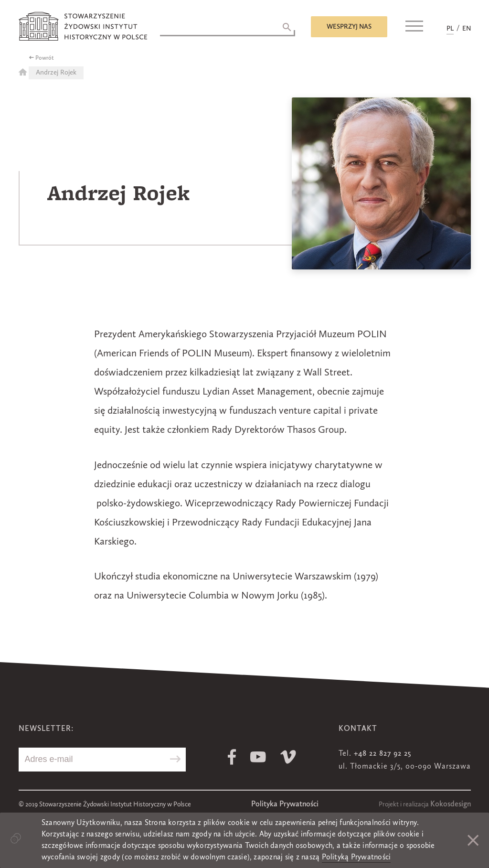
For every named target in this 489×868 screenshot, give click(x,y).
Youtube (258, 757)
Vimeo (288, 757)
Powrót (45, 58)
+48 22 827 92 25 (383, 754)
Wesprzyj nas (349, 27)
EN (467, 29)
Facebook (232, 757)
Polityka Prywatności (285, 804)
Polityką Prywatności (356, 857)
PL (450, 29)
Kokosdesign (451, 804)
